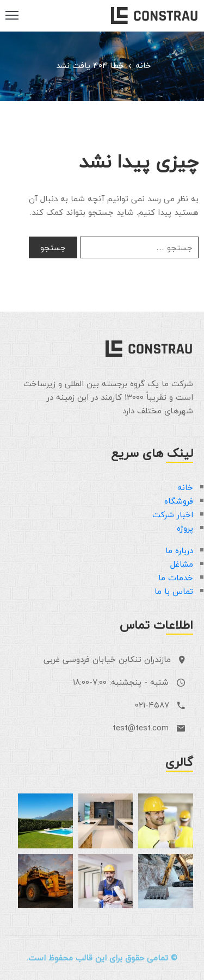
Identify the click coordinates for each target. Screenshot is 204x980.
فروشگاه (179, 501)
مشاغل (182, 564)
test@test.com (141, 728)
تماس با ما (174, 591)
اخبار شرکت (173, 514)
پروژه (185, 528)
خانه (143, 65)
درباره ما (179, 550)
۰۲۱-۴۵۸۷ (152, 705)
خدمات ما (176, 578)
